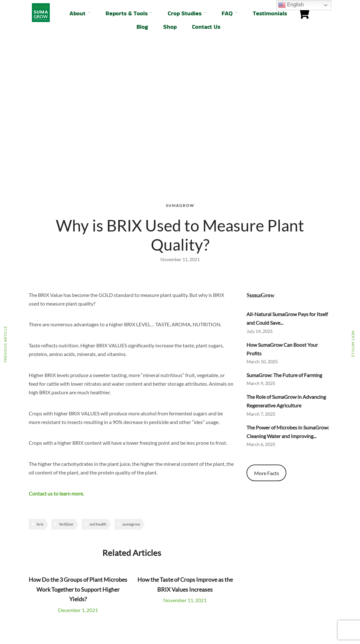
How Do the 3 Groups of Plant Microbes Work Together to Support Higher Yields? (78, 449)
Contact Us (206, 27)
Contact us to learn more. (56, 353)
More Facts (267, 333)
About (77, 13)
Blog (142, 27)
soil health (98, 384)
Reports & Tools (127, 13)
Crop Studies (185, 13)
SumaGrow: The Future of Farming (284, 235)
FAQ (227, 13)
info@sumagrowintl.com (210, 608)
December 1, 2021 (78, 470)
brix (40, 384)
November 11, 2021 (185, 460)
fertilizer (66, 384)
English (291, 5)
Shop (170, 27)
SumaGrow (180, 65)
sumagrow (131, 384)
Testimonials (270, 13)
